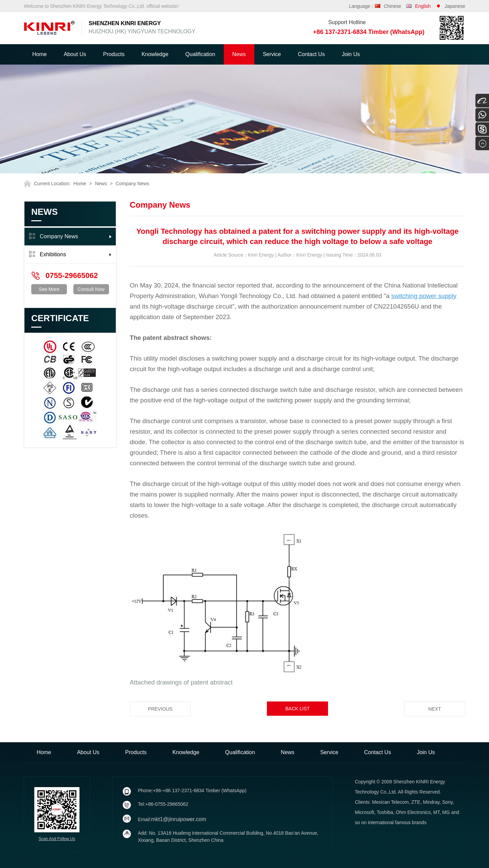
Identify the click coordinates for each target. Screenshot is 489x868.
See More (49, 289)
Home (40, 54)
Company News (133, 184)
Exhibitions (53, 254)
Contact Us (311, 54)
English (423, 6)
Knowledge (155, 54)
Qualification (200, 54)
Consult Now (91, 289)
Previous (160, 709)
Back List (297, 709)
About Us (75, 54)
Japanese (455, 6)
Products (114, 54)
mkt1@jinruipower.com (179, 819)
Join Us (351, 54)
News (239, 54)
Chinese (392, 6)
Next (434, 709)
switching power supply (424, 296)
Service (272, 54)
